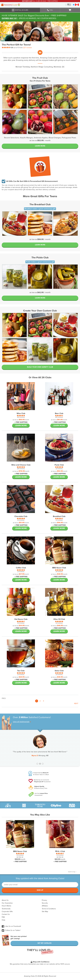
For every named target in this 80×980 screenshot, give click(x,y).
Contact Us (6, 914)
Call (50, 10)
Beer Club (59, 413)
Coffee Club (21, 568)
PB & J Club (60, 851)
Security (45, 903)
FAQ (3, 917)
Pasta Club (59, 465)
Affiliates (45, 906)
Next (76, 704)
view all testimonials (22, 722)
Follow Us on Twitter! (11, 930)
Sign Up (40, 890)
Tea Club (21, 671)
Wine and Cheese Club (21, 465)
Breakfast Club (59, 516)
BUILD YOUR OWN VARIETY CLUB (40, 367)
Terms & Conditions (49, 909)
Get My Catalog (44, 943)
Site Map (45, 912)
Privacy (44, 900)
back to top (72, 872)
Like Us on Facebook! (11, 926)
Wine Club (21, 413)
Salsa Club (59, 671)
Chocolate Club (21, 516)
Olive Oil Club (59, 619)
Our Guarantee (7, 903)
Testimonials (6, 909)
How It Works (7, 906)
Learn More (40, 146)
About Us (5, 900)
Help (3, 920)
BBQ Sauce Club (59, 568)
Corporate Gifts (7, 912)
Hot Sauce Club (21, 619)
